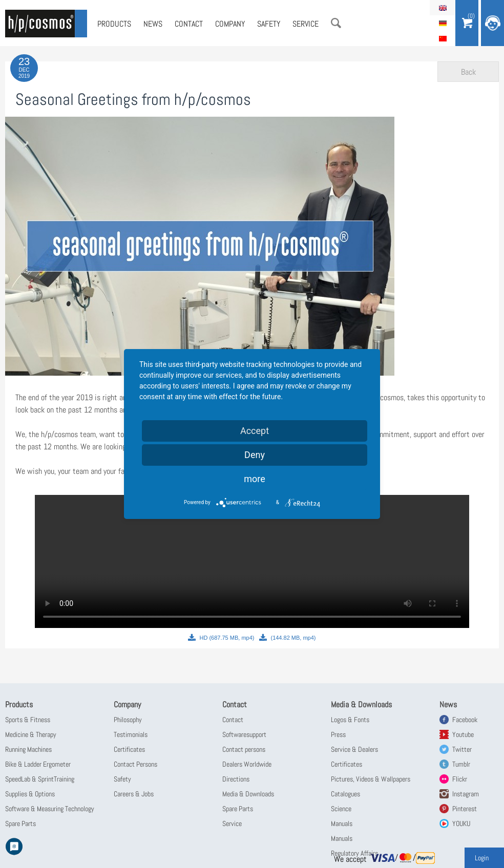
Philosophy (128, 720)
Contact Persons (135, 764)
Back (468, 72)
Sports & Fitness (28, 720)
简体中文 (443, 38)
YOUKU (461, 823)
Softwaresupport (244, 734)
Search (336, 23)
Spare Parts (20, 823)
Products (114, 24)
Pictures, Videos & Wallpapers (371, 779)
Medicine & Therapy (31, 734)
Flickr (460, 779)
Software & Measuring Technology (50, 809)
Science (341, 809)
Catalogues (345, 794)
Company (230, 24)
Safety (269, 24)
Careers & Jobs (134, 794)
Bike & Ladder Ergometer (38, 764)
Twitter (462, 749)
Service (306, 24)
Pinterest (465, 809)
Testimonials (131, 734)
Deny (255, 455)
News (153, 24)
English (443, 8)
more (255, 479)
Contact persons (244, 749)
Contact (189, 24)
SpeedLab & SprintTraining (40, 779)
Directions (236, 779)
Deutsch (443, 23)
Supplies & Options (30, 794)
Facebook (465, 720)
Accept (255, 431)
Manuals (342, 823)
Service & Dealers (354, 749)
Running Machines (28, 749)
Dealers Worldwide (247, 764)
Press (338, 734)
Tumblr (461, 764)
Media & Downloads (248, 794)
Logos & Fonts (350, 720)
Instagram (466, 794)
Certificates (129, 749)
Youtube (463, 734)
